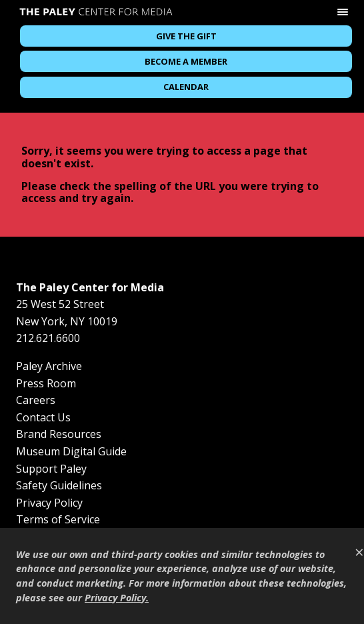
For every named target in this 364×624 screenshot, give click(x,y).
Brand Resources (59, 434)
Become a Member (186, 61)
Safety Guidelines (59, 485)
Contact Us (43, 417)
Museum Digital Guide (71, 451)
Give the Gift (186, 36)
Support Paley (51, 469)
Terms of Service (58, 519)
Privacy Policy (49, 503)
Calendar (186, 87)
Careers (36, 400)
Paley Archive (49, 366)
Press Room (46, 383)
